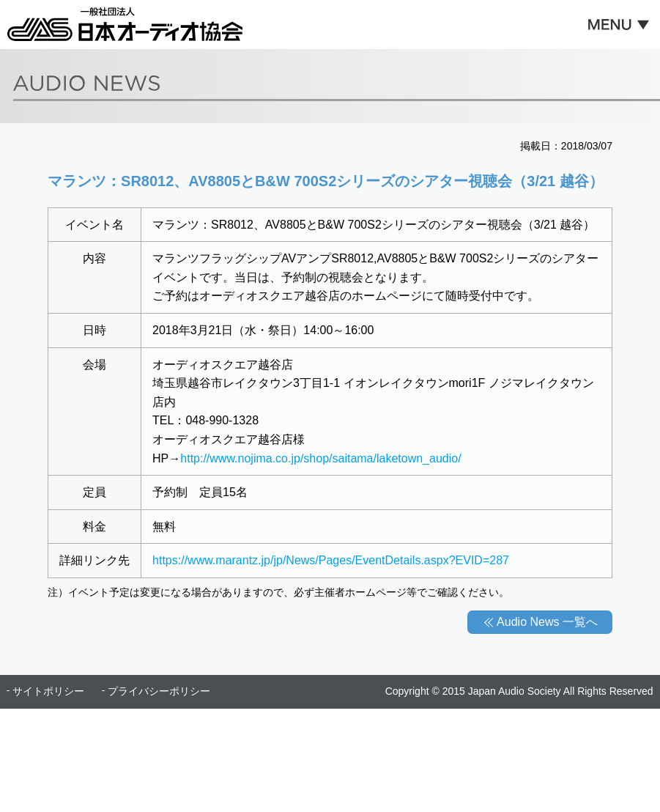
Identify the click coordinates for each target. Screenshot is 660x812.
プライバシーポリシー (159, 691)
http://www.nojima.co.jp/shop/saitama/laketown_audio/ (320, 458)
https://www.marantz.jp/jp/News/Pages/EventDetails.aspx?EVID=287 (331, 560)
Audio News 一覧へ (547, 622)
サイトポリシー (48, 691)
